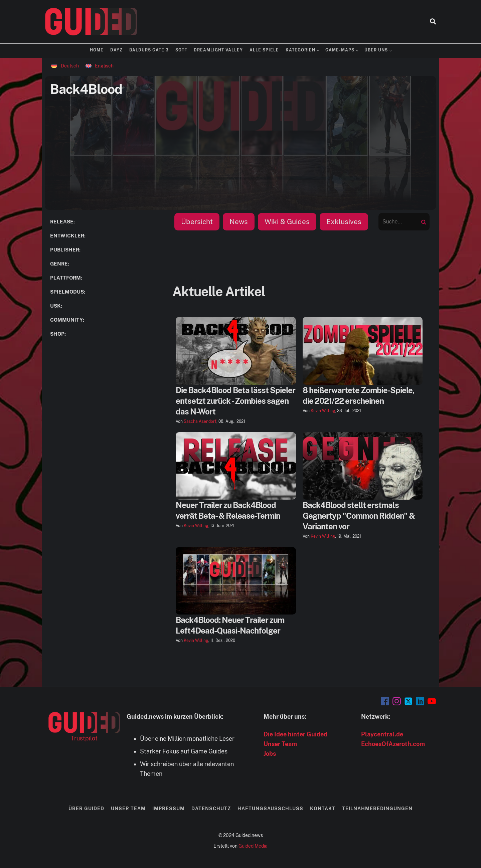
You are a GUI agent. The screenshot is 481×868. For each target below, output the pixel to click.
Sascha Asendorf (200, 421)
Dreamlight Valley (218, 50)
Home (97, 50)
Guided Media (253, 846)
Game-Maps (340, 50)
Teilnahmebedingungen (377, 809)
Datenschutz (211, 809)
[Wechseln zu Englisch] (100, 66)
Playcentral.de (382, 734)
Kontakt (323, 809)
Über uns (376, 50)
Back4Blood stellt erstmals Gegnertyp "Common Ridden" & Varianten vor (359, 516)
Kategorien (300, 50)
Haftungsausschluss (270, 809)
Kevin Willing (323, 411)
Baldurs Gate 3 (149, 50)
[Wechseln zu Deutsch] (65, 66)
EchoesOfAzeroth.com (393, 744)
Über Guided (86, 809)
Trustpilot (84, 738)
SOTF (181, 50)
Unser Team (280, 744)
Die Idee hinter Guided (295, 734)
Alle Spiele (264, 50)
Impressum (169, 809)
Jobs (270, 754)
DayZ (116, 50)
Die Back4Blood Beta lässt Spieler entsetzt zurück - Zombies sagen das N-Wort (235, 401)
